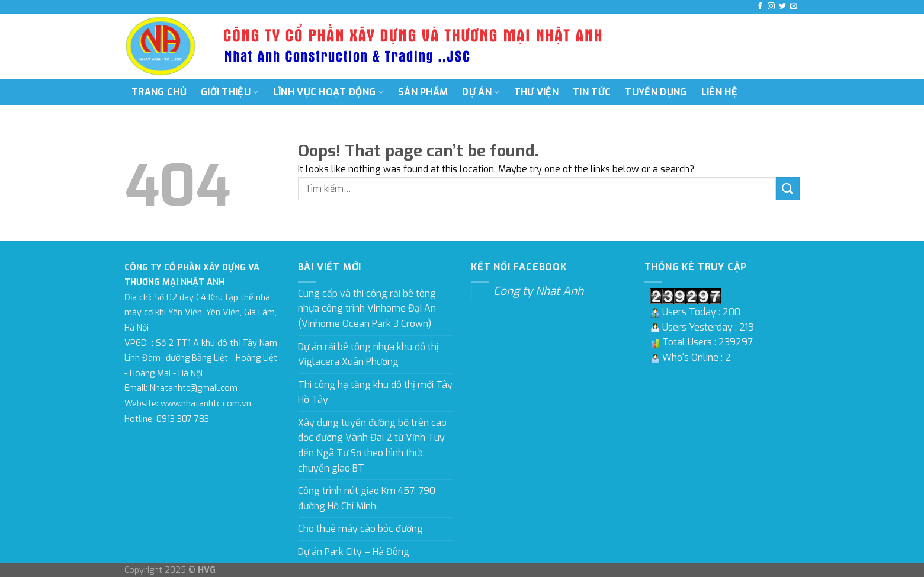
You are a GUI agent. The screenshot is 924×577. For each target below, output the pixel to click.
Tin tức (592, 92)
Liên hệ (719, 92)
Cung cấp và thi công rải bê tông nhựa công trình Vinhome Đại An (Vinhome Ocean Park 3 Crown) (367, 309)
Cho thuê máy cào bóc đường (360, 529)
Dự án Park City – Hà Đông (354, 552)
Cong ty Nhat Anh (538, 291)
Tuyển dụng (656, 92)
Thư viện (537, 92)
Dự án (481, 92)
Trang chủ (159, 92)
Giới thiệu (230, 92)
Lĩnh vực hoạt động (328, 92)
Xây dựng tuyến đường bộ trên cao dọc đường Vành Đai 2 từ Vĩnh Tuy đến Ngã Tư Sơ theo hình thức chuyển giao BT (372, 445)
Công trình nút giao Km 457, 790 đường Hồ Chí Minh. (367, 499)
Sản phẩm (423, 92)
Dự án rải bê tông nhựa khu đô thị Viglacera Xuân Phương (368, 355)
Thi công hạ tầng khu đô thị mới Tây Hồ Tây (375, 392)
